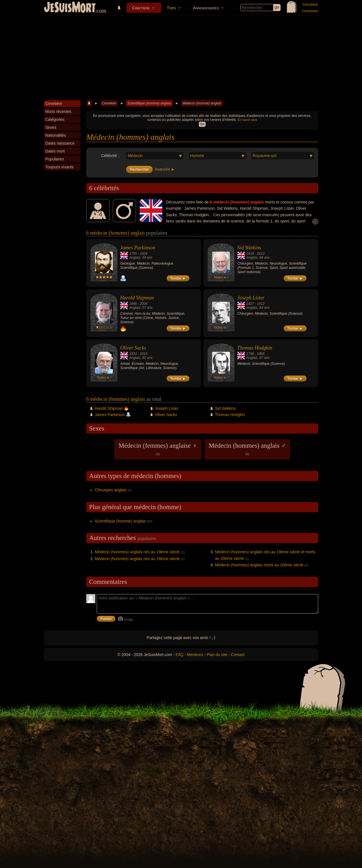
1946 (133, 304)
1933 (133, 354)
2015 (144, 354)
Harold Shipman (137, 298)
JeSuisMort (70, 8)
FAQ (180, 655)
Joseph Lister (251, 298)
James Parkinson (138, 248)
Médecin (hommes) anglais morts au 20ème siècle (259, 565)
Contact (238, 655)
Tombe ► (178, 278)
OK (202, 124)
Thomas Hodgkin (255, 348)
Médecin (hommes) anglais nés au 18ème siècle (137, 559)
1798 (250, 354)
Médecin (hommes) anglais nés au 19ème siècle (137, 552)
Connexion (310, 11)
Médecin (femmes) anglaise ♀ (158, 449)
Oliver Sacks (133, 348)
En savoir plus (247, 120)
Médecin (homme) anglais (202, 103)
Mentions (195, 655)
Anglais (135, 258)
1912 (261, 304)
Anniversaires (206, 8)
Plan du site (217, 655)
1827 (250, 304)
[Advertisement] (181, 58)
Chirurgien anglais (111, 490)
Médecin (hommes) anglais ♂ (247, 449)
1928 (250, 254)
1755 (133, 254)
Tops (171, 8)
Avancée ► (165, 169)
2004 (144, 304)
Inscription (310, 5)
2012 (261, 254)
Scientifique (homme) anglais (149, 103)
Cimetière (141, 8)
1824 (144, 254)
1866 (261, 354)
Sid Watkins (249, 248)
